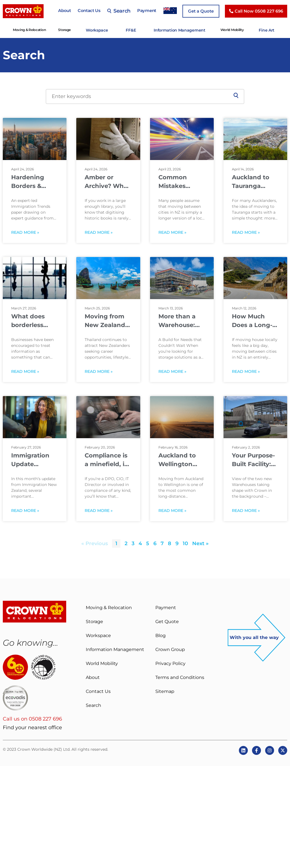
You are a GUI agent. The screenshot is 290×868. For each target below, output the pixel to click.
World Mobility (226, 30)
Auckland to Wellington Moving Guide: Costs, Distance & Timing (182, 460)
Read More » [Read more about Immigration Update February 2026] (25, 510)
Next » (200, 543)
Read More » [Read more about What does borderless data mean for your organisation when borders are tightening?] (25, 371)
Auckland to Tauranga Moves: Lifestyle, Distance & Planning (251, 181)
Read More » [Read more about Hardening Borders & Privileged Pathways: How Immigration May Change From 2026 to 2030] (25, 232)
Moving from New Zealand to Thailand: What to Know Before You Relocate (107, 321)
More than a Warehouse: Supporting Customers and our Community (182, 321)
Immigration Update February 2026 (33, 460)
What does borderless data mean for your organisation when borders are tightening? (33, 321)
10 (185, 543)
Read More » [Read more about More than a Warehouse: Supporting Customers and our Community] (172, 371)
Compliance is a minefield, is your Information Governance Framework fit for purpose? (106, 460)
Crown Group (170, 649)
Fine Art (259, 30)
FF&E (135, 30)
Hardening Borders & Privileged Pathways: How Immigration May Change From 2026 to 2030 (31, 181)
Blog (161, 635)
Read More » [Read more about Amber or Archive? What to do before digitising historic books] (99, 232)
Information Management (178, 30)
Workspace (104, 30)
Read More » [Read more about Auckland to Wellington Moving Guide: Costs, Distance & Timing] (172, 510)
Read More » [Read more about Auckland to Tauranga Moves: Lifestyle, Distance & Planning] (246, 232)
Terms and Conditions (180, 677)
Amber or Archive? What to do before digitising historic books (107, 181)
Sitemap (165, 691)
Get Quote (167, 621)
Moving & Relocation (38, 30)
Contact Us (89, 10)
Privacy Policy (170, 663)
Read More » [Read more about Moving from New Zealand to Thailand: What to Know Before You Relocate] (99, 371)
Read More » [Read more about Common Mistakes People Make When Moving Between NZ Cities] (172, 232)
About (65, 10)
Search (119, 11)
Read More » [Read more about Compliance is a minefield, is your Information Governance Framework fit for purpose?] (99, 510)
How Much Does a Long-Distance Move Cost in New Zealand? (255, 321)
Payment (147, 10)
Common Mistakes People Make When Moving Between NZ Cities (180, 181)
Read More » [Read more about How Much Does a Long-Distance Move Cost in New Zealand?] (246, 371)
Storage (73, 30)
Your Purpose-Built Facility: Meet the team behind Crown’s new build (254, 460)
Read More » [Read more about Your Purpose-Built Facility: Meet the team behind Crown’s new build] (246, 510)
